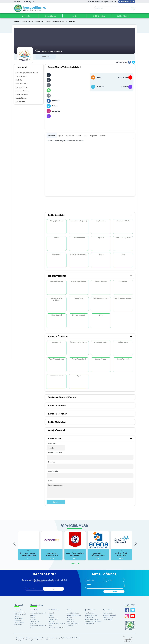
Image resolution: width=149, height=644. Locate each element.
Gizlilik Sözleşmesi (20, 614)
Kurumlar (24, 22)
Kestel (31, 22)
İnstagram (30, 2)
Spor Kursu (70, 626)
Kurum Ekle (99, 2)
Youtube (33, 2)
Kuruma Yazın (20, 102)
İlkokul (33, 617)
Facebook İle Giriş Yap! (127, 1)
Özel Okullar (26, 16)
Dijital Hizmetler (108, 617)
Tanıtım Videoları (22, 84)
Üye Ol (107, 2)
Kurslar (74, 16)
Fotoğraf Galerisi (21, 98)
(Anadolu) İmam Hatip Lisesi (57, 628)
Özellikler (19, 80)
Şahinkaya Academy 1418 (52, 553)
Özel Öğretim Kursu (73, 613)
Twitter (27, 2)
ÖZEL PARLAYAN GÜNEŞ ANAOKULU (56, 22)
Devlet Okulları (50, 16)
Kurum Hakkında (21, 76)
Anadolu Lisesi (35, 621)
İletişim (17, 616)
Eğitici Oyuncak (108, 619)
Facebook (24, 2)
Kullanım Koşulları (20, 612)
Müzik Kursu (70, 621)
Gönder (56, 502)
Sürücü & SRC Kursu (73, 623)
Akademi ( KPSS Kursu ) (74, 615)
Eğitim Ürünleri (123, 16)
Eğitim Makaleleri (22, 94)
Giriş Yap (113, 2)
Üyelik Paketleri (19, 622)
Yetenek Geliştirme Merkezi (93, 621)
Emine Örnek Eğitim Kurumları (75, 553)
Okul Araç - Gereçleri (109, 615)
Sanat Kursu (70, 619)
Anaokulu (72, 22)
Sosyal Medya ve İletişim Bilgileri (27, 73)
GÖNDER (114, 591)
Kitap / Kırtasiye (108, 613)
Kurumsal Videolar (22, 87)
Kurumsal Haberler (22, 91)
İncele (29, 558)
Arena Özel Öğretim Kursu (98, 553)
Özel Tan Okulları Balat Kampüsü (29, 553)
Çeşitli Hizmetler (99, 16)
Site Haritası (18, 625)
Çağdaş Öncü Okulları (121, 553)
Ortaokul (33, 619)
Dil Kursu (69, 617)
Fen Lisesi (33, 623)
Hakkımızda (18, 610)
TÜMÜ (72, 564)
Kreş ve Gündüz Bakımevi (38, 613)
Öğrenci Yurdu (89, 623)
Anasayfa (17, 2)
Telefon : (91, 2)
